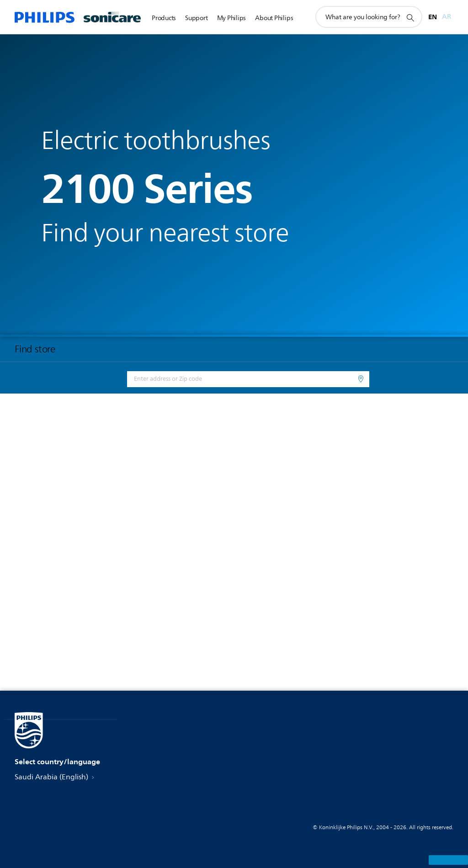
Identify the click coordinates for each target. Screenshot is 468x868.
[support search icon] (410, 17)
